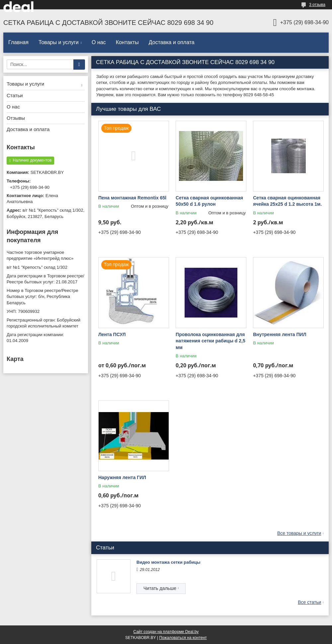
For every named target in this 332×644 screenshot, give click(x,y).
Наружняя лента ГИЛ (122, 477)
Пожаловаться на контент (183, 638)
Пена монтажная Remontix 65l (132, 198)
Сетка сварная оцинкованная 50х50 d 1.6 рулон (209, 201)
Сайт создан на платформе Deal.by (166, 632)
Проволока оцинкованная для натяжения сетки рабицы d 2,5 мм (210, 341)
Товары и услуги (59, 42)
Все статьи (309, 602)
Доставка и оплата (172, 42)
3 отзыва (317, 5)
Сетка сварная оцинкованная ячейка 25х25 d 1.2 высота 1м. (287, 201)
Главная (18, 42)
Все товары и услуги (299, 533)
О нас (99, 42)
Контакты (127, 42)
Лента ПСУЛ (112, 334)
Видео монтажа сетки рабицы (168, 562)
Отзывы (16, 118)
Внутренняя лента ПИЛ (280, 334)
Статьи (15, 95)
